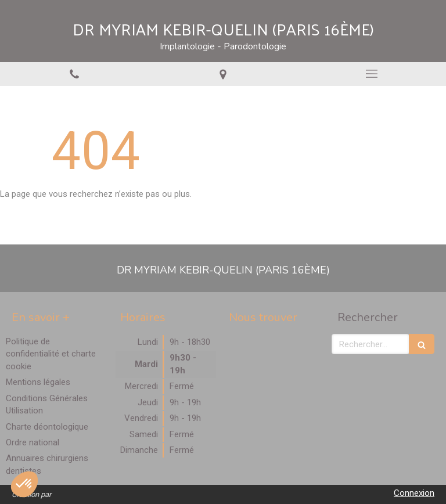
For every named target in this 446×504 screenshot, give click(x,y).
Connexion (414, 493)
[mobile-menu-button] (372, 74)
